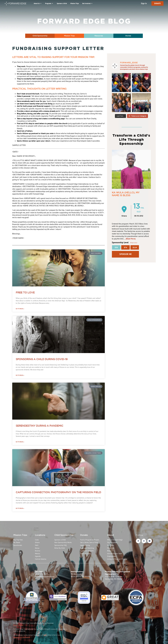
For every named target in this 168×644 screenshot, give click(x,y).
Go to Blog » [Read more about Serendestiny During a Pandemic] (20, 442)
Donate (84, 535)
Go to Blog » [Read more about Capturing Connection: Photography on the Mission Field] (20, 508)
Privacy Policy (18, 625)
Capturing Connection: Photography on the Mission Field (58, 492)
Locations (40, 535)
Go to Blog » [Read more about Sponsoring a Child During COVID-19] (20, 375)
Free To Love (25, 292)
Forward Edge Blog (84, 21)
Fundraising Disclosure (22, 637)
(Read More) (131, 239)
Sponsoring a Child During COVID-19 (42, 359)
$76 (125, 247)
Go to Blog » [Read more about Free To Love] (20, 309)
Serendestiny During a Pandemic (39, 426)
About (110, 535)
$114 (135, 247)
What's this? (134, 243)
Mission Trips (20, 535)
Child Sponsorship (64, 535)
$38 (116, 247)
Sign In (144, 3)
